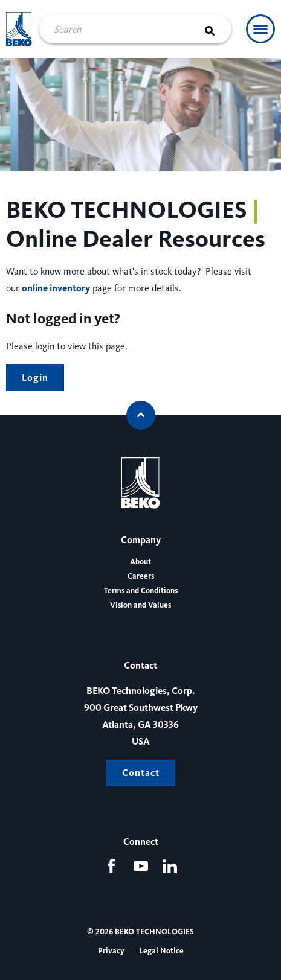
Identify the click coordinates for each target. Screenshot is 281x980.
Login (35, 377)
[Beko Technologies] (19, 29)
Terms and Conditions (141, 591)
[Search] (217, 29)
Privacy (111, 951)
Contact (141, 773)
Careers (141, 576)
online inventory (56, 288)
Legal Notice (161, 951)
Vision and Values (140, 605)
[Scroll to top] (141, 415)
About (140, 562)
